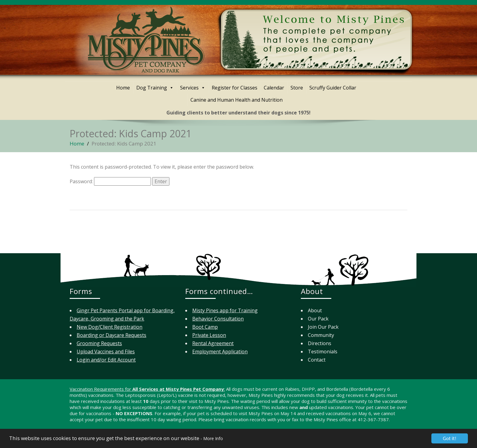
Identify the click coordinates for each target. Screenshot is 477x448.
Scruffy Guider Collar (333, 88)
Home (123, 88)
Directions (320, 343)
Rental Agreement (213, 343)
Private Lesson (209, 335)
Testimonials (323, 352)
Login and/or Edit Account (106, 360)
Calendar (274, 88)
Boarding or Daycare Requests (111, 335)
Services (193, 88)
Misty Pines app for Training (225, 310)
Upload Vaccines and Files (106, 352)
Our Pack (318, 319)
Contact (317, 360)
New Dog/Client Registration (110, 327)
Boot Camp (205, 327)
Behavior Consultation (218, 319)
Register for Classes (235, 88)
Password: (110, 181)
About (315, 310)
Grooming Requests (99, 343)
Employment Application (220, 352)
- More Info (211, 440)
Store (297, 88)
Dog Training (155, 88)
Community (321, 335)
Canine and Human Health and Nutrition (237, 100)
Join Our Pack (323, 327)
